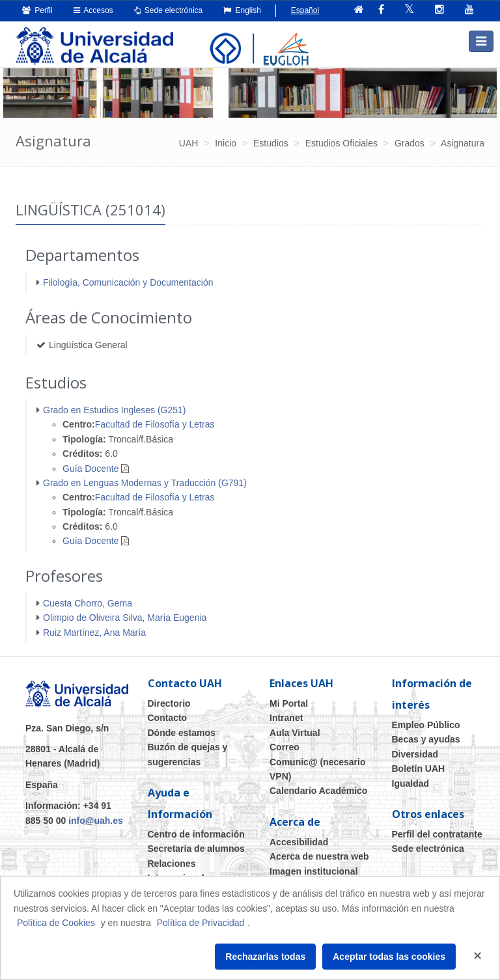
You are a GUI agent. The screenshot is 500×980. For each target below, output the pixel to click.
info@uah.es (96, 821)
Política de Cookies (56, 923)
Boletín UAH (419, 769)
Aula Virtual (295, 733)
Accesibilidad (299, 842)
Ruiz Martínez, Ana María (94, 633)
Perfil (37, 10)
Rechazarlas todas (265, 957)
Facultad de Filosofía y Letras (155, 424)
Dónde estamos (182, 733)
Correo (285, 747)
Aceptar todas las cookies (389, 957)
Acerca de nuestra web (319, 856)
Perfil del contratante (437, 834)
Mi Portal (289, 703)
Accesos (93, 10)
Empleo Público (426, 725)
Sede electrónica (169, 10)
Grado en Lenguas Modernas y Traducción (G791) (145, 483)
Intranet (286, 718)
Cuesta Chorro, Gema (88, 603)
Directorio (169, 703)
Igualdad (411, 783)
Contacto (168, 718)
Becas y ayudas (426, 739)
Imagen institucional (313, 871)
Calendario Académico (318, 791)
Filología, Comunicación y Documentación (128, 282)
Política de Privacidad (201, 923)
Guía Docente (90, 469)
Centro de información (196, 834)
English (242, 10)
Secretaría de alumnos (196, 849)
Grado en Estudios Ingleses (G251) (114, 410)
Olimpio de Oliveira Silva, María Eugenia (125, 618)
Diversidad (415, 754)
